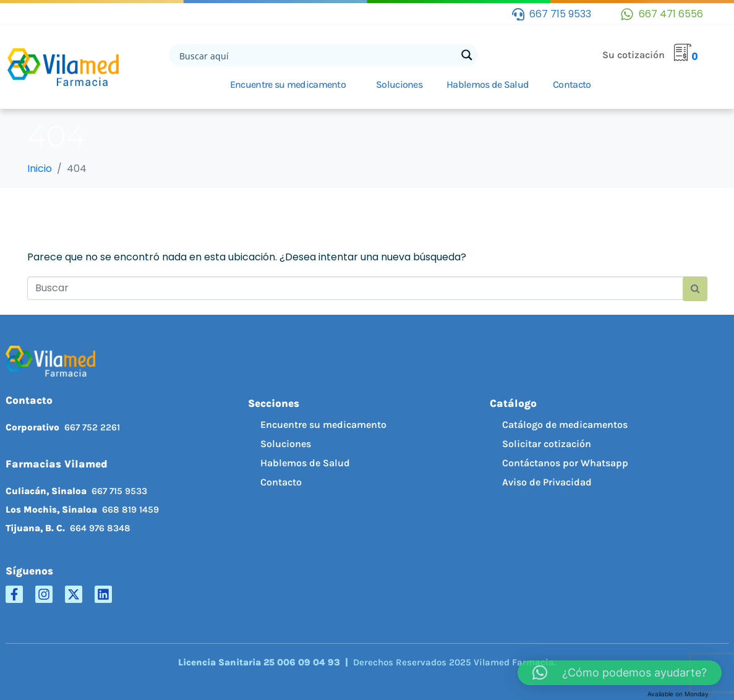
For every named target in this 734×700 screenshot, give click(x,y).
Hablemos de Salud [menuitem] (305, 463)
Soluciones (399, 84)
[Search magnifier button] (467, 55)
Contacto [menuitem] (281, 482)
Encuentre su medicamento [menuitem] (323, 425)
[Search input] (317, 55)
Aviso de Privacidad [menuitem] (547, 482)
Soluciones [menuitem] (286, 444)
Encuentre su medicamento (288, 84)
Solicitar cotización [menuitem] (547, 444)
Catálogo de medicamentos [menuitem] (565, 425)
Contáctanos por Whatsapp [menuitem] (565, 463)
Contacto (572, 84)
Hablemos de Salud (488, 84)
